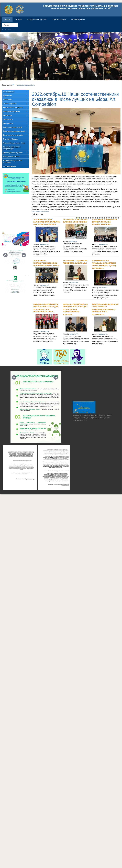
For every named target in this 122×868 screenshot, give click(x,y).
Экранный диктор (78, 19)
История (19, 19)
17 (105, 218)
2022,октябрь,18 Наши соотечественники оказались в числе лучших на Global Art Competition (75, 99)
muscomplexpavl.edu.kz (24, 85)
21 (112, 218)
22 (113, 218)
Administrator (73, 242)
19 (108, 218)
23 (115, 218)
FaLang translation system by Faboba (40, 211)
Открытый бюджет (59, 19)
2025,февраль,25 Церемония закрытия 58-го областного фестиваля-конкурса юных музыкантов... (105, 309)
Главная (7, 19)
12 (96, 218)
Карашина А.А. (44, 244)
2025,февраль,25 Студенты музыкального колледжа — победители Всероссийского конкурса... (75, 309)
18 (106, 218)
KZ (7, 29)
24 (117, 218)
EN (10, 29)
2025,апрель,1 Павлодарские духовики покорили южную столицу (46, 263)
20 (110, 218)
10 (92, 218)
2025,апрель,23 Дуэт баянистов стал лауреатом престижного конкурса (47, 222)
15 (101, 218)
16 (103, 218)
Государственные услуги (37, 19)
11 (94, 218)
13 (97, 218)
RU (3, 29)
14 (99, 218)
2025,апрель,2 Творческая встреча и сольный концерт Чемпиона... (105, 222)
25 (119, 218)
